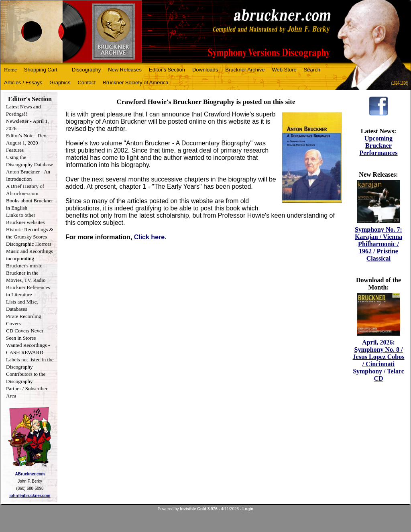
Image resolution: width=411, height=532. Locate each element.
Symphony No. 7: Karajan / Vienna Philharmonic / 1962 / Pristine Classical (378, 244)
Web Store (284, 70)
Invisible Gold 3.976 (199, 509)
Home (10, 70)
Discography (86, 70)
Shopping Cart (41, 70)
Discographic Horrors (29, 244)
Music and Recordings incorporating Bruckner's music (30, 258)
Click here (149, 237)
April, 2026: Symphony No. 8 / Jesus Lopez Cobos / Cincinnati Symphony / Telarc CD (379, 360)
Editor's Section (167, 70)
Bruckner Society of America (135, 83)
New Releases (125, 70)
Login (248, 509)
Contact (86, 83)
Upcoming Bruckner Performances (378, 146)
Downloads (205, 70)
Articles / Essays (23, 83)
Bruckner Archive (245, 70)
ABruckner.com (30, 474)
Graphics (60, 83)
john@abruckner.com (30, 496)
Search (312, 70)
